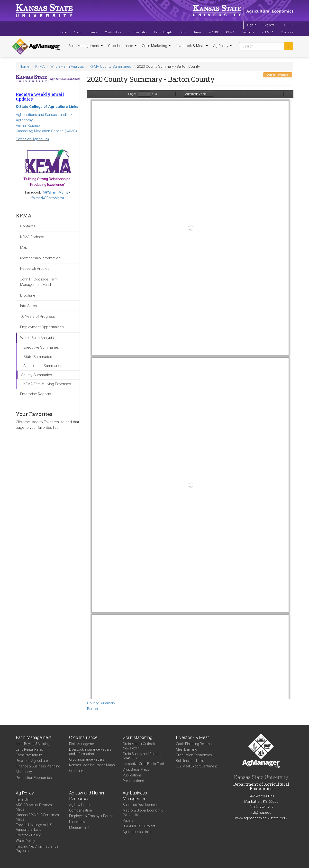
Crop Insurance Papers (87, 759)
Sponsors (287, 32)
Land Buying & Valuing (33, 744)
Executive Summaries (41, 347)
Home (63, 32)
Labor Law (77, 822)
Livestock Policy (28, 835)
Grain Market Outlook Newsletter (139, 746)
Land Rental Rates (29, 749)
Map (24, 247)
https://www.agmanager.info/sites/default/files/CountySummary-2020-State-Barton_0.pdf (190, 395)
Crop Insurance (122, 46)
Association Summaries (43, 366)
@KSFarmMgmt (55, 192)
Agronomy (24, 120)
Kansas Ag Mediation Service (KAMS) (46, 131)
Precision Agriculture (32, 761)
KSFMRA (268, 32)
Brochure (28, 295)
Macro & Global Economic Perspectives (143, 812)
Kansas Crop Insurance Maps (92, 765)
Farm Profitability (29, 755)
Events (93, 32)
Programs (248, 32)
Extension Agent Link (32, 139)
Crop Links (77, 771)
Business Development (140, 805)
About (78, 32)
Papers (128, 821)
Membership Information (40, 258)
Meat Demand (186, 749)
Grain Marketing (156, 46)
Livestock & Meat (192, 46)
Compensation (81, 810)
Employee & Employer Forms (91, 816)
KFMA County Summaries (110, 66)
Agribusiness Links (137, 832)
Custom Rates (138, 32)
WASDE (214, 32)
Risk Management (83, 744)
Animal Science (29, 126)
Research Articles (35, 269)
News (198, 32)
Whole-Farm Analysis (67, 66)
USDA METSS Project (139, 826)
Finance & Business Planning (38, 766)
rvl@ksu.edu (261, 812)
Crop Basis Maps (136, 769)
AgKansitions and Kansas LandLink (44, 115)
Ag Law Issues (80, 805)
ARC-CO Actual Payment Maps (34, 807)
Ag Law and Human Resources (87, 796)
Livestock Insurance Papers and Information (90, 752)
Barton (92, 709)
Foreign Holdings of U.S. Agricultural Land (34, 827)
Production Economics (34, 778)
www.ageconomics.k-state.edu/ (261, 818)
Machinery (24, 772)
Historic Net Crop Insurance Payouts (37, 849)
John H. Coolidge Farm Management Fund (39, 282)
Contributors (113, 32)
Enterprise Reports (36, 394)
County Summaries (36, 375)
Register (269, 25)
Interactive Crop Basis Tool (143, 764)
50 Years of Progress (38, 317)
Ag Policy (222, 46)
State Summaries (38, 357)
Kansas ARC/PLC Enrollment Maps (38, 817)
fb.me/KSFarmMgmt (48, 198)
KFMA (230, 32)
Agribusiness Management (135, 796)
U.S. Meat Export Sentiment (196, 766)
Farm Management (86, 46)
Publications (132, 775)
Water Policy (25, 841)
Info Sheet (29, 306)
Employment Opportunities (42, 327)
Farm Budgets (164, 32)
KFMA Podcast (32, 237)
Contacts (28, 226)
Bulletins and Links (190, 761)
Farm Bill (23, 799)
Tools (183, 32)
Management (79, 827)
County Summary (101, 703)
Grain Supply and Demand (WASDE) (142, 756)
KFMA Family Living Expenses (47, 384)
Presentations (133, 781)
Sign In (252, 25)
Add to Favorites (278, 75)
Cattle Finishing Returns (194, 744)
